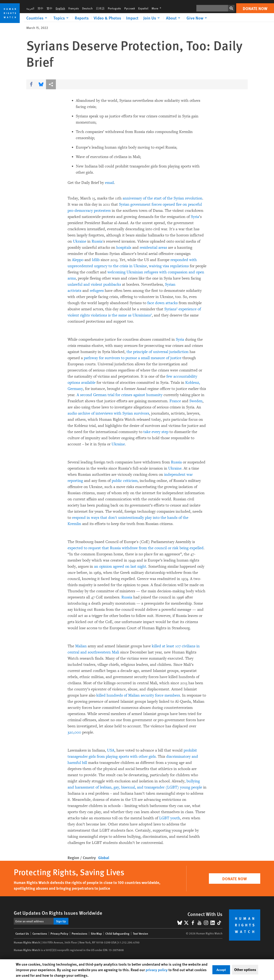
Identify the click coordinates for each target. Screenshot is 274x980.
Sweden (196, 401)
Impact (132, 18)
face (151, 303)
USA (111, 750)
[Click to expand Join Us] (152, 18)
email (109, 183)
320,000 (74, 732)
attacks (172, 303)
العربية (30, 8)
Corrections (40, 933)
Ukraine (80, 241)
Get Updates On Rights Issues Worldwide (58, 913)
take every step (156, 432)
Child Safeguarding (117, 933)
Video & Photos (107, 18)
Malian (81, 646)
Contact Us (22, 933)
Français (74, 8)
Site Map (96, 933)
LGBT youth (170, 818)
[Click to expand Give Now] (197, 18)
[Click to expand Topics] (62, 18)
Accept (221, 970)
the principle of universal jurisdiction (158, 352)
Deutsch (87, 8)
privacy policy (157, 970)
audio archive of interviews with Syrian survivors (108, 413)
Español (143, 8)
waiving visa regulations (169, 266)
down (160, 303)
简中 (40, 8)
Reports (82, 18)
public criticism (125, 481)
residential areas (154, 248)
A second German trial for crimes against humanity (120, 395)
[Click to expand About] (174, 18)
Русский (130, 8)
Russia (97, 241)
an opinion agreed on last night (120, 566)
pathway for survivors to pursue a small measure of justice (133, 358)
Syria (195, 217)
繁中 (50, 8)
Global (104, 858)
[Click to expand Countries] (37, 18)
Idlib (96, 260)
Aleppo (78, 260)
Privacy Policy (59, 933)
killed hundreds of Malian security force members (138, 695)
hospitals (124, 248)
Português (114, 8)
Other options (245, 970)
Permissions (79, 933)
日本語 (100, 8)
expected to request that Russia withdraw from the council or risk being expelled (136, 548)
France (175, 401)
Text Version (140, 933)
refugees (97, 291)
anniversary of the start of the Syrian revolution (162, 198)
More (158, 8)
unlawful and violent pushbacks (94, 284)
